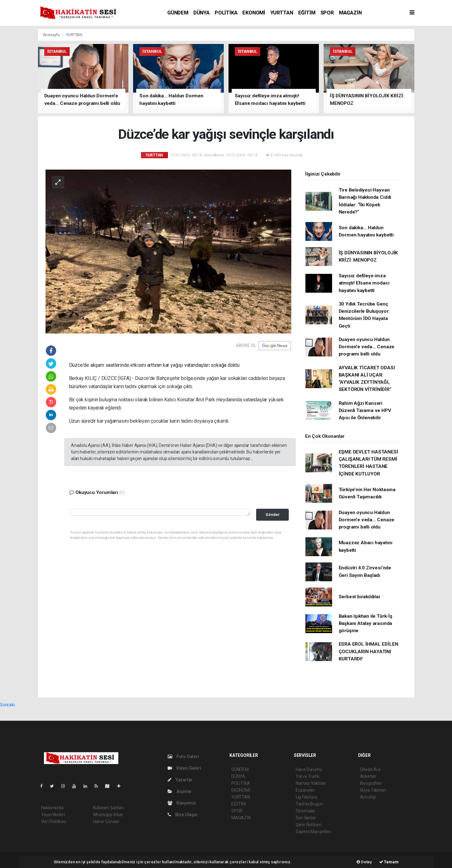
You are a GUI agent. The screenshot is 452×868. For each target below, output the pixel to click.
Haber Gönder (106, 822)
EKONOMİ (254, 13)
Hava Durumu (309, 769)
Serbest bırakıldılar (360, 597)
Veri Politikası (54, 822)
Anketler (368, 776)
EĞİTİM (307, 13)
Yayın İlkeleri (53, 815)
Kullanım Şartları (108, 808)
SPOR (327, 13)
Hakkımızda (52, 808)
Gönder (273, 515)
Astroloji (368, 797)
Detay (364, 862)
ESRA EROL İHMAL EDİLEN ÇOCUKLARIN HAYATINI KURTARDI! (369, 651)
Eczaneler (305, 790)
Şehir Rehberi (309, 825)
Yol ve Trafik (308, 776)
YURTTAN (282, 13)
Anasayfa (52, 35)
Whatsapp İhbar (108, 815)
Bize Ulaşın (183, 815)
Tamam (389, 862)
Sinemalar (306, 811)
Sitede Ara (370, 769)
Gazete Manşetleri (313, 832)
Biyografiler (371, 783)
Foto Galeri (183, 757)
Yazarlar (180, 780)
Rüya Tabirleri (373, 790)
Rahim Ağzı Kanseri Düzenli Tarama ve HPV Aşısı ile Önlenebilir (365, 411)
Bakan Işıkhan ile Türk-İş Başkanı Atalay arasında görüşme (366, 624)
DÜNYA (202, 13)
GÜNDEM (178, 13)
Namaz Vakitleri (311, 783)
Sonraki (7, 705)
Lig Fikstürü (307, 797)
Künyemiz (182, 803)
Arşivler (180, 791)
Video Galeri (184, 768)
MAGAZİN (350, 13)
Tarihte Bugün (309, 804)
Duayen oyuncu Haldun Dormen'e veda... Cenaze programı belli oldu (367, 347)
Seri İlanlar (306, 818)
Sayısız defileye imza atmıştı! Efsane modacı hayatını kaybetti (364, 283)
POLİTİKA (226, 13)
